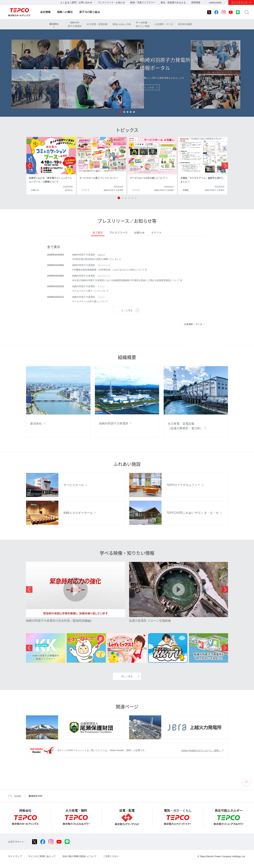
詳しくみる (148, 87)
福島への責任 (65, 12)
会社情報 (45, 12)
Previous (29, 589)
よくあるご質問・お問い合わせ (76, 2)
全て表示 (98, 233)
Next (225, 166)
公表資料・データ (164, 24)
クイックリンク (239, 3)
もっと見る (127, 310)
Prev (29, 166)
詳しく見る (127, 676)
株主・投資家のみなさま (173, 2)
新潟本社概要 (185, 24)
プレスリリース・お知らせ (111, 2)
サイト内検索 (247, 12)
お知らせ (139, 233)
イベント (156, 233)
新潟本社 (54, 24)
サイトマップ (15, 856)
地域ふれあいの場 (122, 24)
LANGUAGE (215, 3)
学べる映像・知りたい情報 (143, 24)
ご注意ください (111, 856)
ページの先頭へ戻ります (247, 782)
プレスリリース (119, 233)
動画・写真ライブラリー (143, 2)
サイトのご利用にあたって (42, 856)
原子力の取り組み (90, 12)
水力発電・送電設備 (97, 24)
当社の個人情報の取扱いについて (79, 856)
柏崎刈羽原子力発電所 (75, 24)
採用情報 (196, 2)
